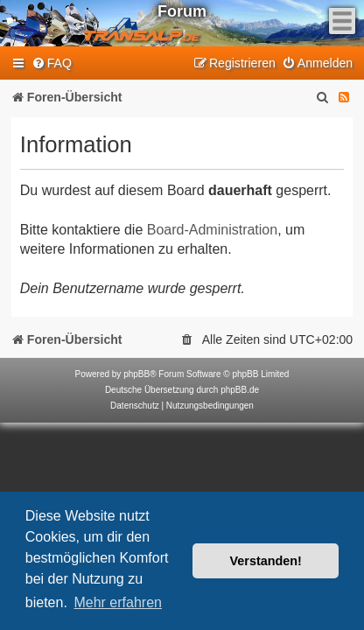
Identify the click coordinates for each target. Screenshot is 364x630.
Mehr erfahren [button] (118, 602)
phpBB (136, 374)
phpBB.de (240, 390)
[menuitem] (52, 63)
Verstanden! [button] (266, 561)
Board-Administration (212, 230)
